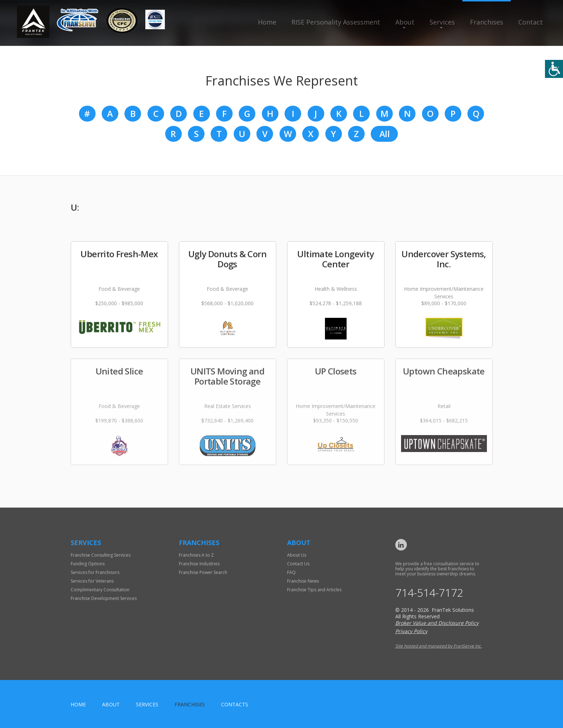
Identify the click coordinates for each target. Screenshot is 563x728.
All (384, 134)
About (405, 22)
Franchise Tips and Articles (314, 590)
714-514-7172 (429, 593)
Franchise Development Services (104, 598)
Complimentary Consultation (100, 590)
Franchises (487, 22)
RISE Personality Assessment (336, 22)
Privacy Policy (411, 631)
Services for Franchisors (95, 572)
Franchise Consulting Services (101, 555)
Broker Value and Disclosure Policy (437, 623)
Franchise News (303, 581)
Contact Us (298, 564)
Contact (531, 22)
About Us (297, 555)
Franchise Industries (199, 564)
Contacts (235, 704)
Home (267, 22)
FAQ (291, 572)
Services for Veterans (92, 581)
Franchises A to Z (196, 555)
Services (442, 22)
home (78, 704)
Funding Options (88, 564)
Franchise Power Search (203, 572)
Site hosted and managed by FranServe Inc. (439, 646)
